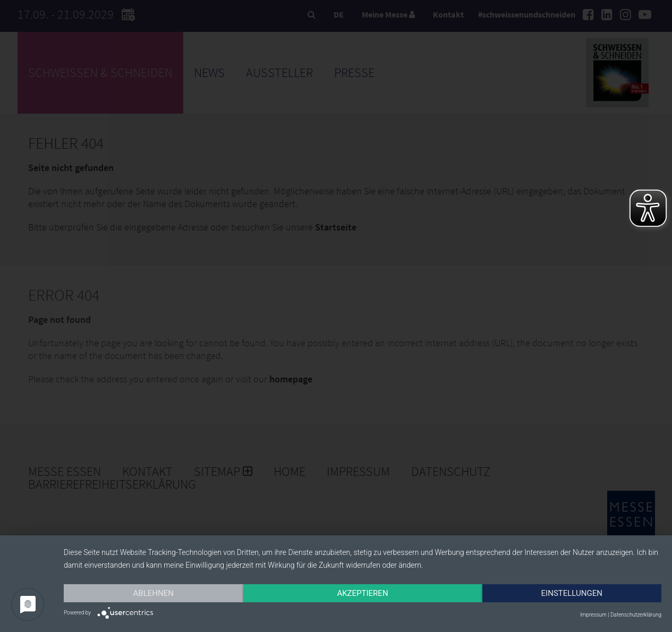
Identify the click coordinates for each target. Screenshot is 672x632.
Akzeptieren (362, 593)
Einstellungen (572, 593)
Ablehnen (154, 593)
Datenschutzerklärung (636, 615)
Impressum (593, 615)
